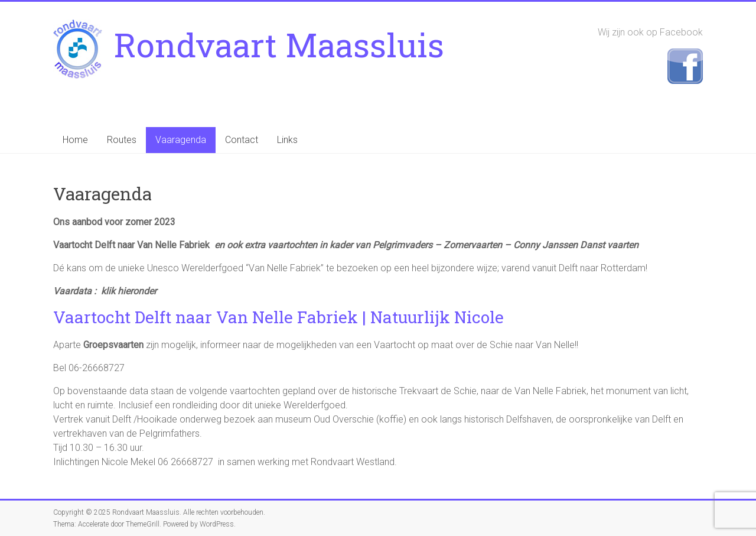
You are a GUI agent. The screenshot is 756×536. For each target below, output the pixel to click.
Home (75, 140)
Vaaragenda (181, 140)
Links (287, 140)
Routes (122, 140)
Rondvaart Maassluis (279, 44)
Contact (242, 140)
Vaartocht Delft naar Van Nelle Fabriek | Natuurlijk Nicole (278, 317)
